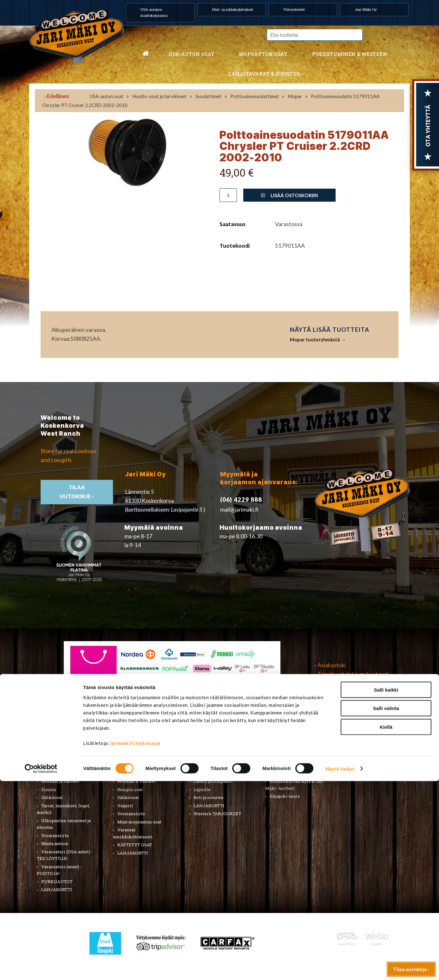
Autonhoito (53, 749)
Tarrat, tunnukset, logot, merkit (63, 809)
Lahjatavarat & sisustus (264, 74)
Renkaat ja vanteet (60, 781)
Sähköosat (52, 797)
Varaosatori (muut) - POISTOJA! (59, 870)
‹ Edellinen (57, 96)
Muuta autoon (55, 843)
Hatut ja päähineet (212, 757)
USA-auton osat (192, 54)
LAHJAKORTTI (133, 853)
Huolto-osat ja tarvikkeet (159, 96)
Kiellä (386, 926)
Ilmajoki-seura (285, 796)
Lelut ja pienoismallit (292, 749)
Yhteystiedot (294, 9)
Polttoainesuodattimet (255, 96)
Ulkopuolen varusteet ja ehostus (64, 824)
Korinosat (51, 773)
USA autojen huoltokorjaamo (154, 12)
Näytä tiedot (340, 968)
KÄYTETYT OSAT (135, 845)
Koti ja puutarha (285, 741)
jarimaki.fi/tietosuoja (135, 942)
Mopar (295, 96)
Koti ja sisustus (209, 797)
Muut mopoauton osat (139, 822)
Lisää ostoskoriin (289, 195)
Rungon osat (130, 789)
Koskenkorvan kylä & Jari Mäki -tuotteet (294, 785)
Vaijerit (125, 806)
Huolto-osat (129, 749)
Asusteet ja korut (211, 773)
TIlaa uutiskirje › (77, 492)
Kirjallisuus (53, 765)
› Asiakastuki (330, 665)
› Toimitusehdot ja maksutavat (352, 674)
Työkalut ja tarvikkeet (292, 757)
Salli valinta (386, 907)
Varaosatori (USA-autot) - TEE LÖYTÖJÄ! (65, 855)
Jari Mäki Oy (366, 9)
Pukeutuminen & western (350, 54)
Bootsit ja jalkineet (213, 765)
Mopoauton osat (263, 54)
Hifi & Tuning (131, 765)
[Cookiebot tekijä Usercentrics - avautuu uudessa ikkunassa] (41, 968)
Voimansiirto (55, 836)
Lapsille (202, 789)
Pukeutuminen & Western (216, 727)
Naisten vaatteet (211, 749)
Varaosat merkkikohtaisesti (133, 833)
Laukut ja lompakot (213, 781)
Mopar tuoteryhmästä (315, 339)
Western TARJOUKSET (217, 814)
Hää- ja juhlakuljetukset (233, 9)
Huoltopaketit (132, 757)
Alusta (48, 741)
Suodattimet (208, 96)
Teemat (277, 765)
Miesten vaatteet (211, 741)
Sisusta (49, 789)
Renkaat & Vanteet (137, 781)
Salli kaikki (386, 889)
